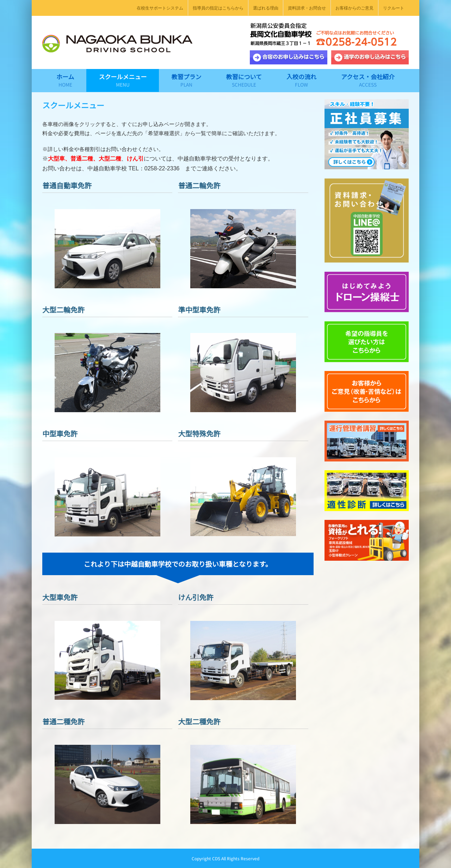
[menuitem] (160, 8)
